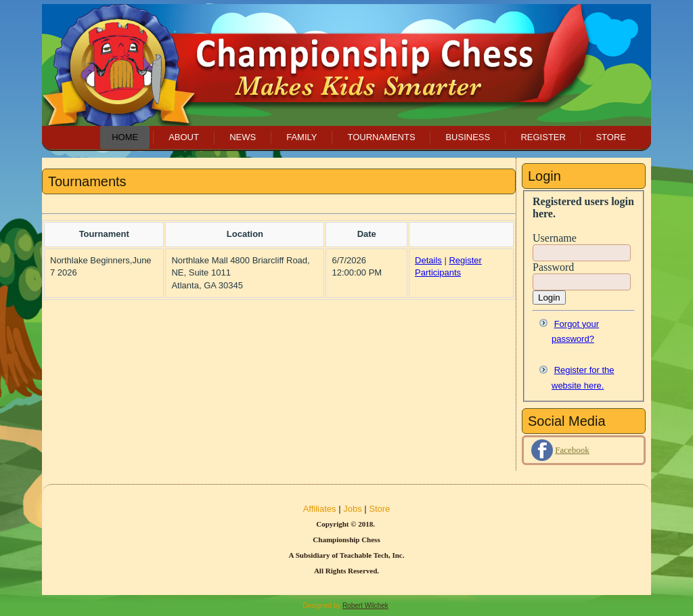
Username (555, 238)
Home (125, 137)
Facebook (572, 450)
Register (543, 137)
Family (301, 137)
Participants (438, 272)
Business (468, 137)
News (243, 137)
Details (428, 260)
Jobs (352, 509)
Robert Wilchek (365, 606)
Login (549, 298)
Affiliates (320, 509)
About (184, 137)
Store (611, 137)
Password (553, 267)
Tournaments (381, 137)
